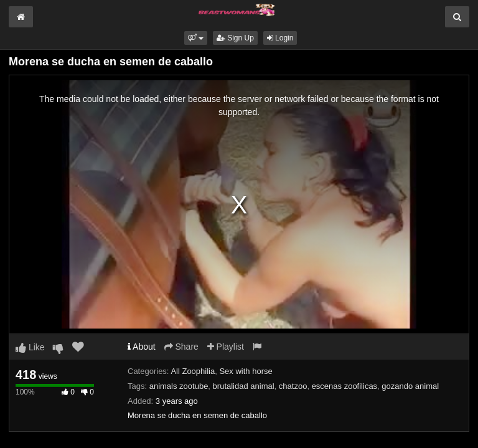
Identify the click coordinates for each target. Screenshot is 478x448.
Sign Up (235, 38)
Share (181, 347)
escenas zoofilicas (345, 386)
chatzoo (293, 386)
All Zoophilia (193, 371)
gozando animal (410, 386)
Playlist (226, 347)
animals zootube (179, 386)
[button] (196, 38)
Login (280, 38)
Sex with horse (246, 371)
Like (30, 347)
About (142, 347)
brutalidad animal (244, 386)
